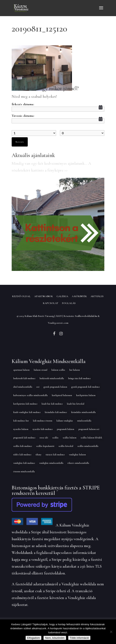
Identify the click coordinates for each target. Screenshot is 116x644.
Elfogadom (34, 638)
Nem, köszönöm (55, 638)
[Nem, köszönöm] (111, 632)
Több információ (79, 638)
